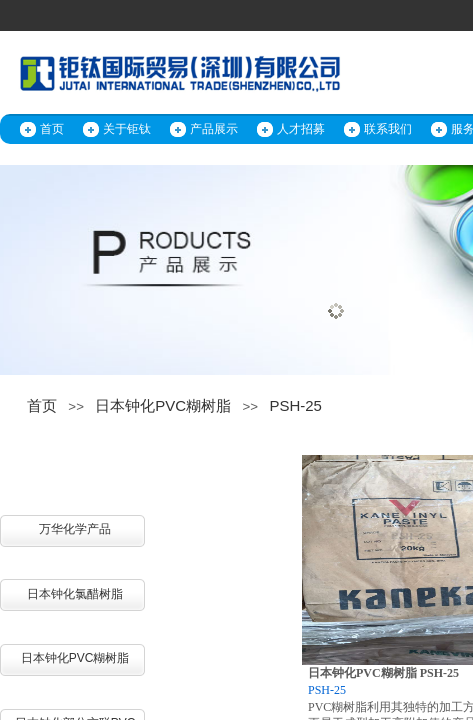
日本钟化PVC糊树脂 (163, 405)
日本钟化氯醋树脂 (75, 594)
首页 (52, 129)
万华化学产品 (75, 529)
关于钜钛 (127, 129)
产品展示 (214, 129)
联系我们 (388, 129)
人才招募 (301, 129)
